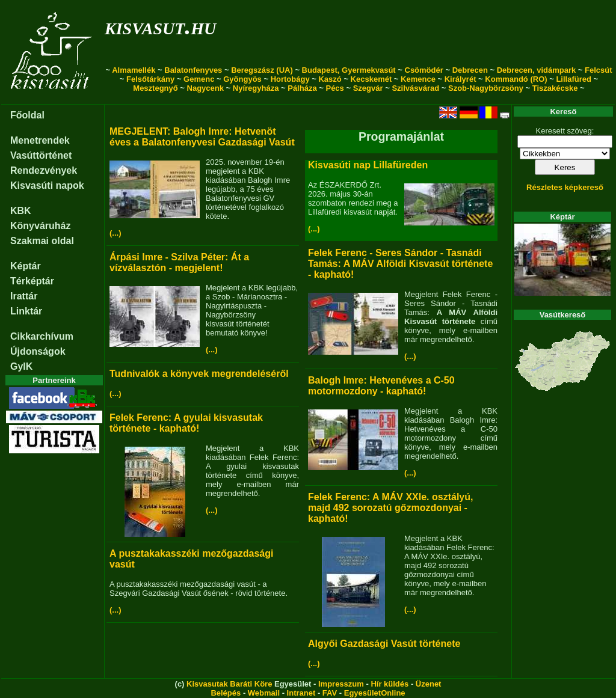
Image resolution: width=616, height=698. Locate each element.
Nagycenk (205, 88)
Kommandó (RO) (516, 79)
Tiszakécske (555, 88)
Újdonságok (38, 351)
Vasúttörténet (41, 155)
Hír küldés (390, 684)
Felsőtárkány (150, 79)
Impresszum (341, 684)
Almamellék (134, 70)
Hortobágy (290, 79)
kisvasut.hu (160, 26)
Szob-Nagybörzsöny (486, 88)
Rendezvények (44, 170)
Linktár (26, 311)
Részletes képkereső (565, 187)
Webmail (264, 693)
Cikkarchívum (42, 336)
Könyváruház (40, 226)
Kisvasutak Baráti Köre (229, 684)
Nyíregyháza (256, 88)
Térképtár (32, 281)
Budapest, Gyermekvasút (349, 70)
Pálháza (302, 88)
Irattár (24, 296)
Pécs (334, 88)
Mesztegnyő (155, 88)
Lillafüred (574, 79)
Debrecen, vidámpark (537, 70)
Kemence (418, 79)
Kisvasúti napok (47, 185)
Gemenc (199, 79)
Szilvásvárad (415, 88)
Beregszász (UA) (262, 70)
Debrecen (470, 70)
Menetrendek (40, 140)
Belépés (226, 693)
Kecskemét (371, 79)
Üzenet (429, 684)
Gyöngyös (242, 79)
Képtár (26, 266)
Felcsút (599, 70)
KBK (21, 211)
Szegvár (368, 88)
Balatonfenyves (193, 70)
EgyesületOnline (375, 693)
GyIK (21, 366)
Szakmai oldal (42, 241)
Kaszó (330, 79)
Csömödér (424, 70)
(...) (115, 233)
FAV (330, 693)
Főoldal (27, 115)
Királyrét (460, 79)
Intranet (301, 693)
